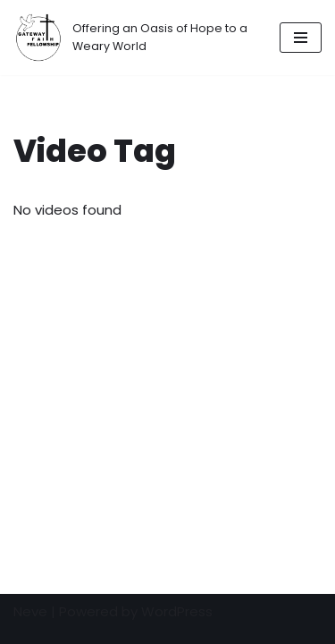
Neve (30, 611)
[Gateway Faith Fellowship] (133, 38)
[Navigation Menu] (301, 38)
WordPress (177, 611)
